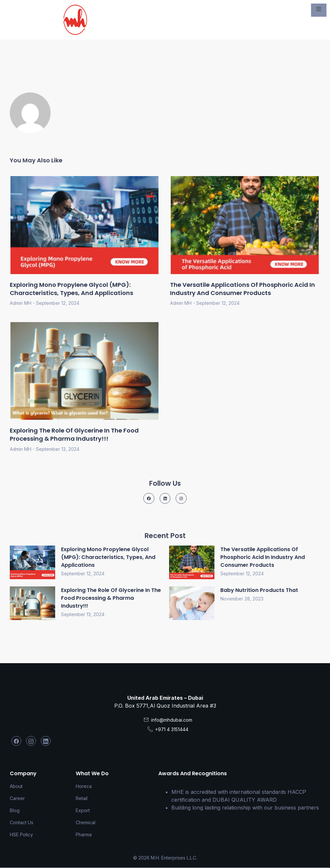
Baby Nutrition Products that (259, 590)
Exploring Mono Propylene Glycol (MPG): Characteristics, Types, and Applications (71, 289)
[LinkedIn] (46, 741)
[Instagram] (31, 741)
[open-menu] (319, 10)
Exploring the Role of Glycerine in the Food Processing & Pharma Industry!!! (74, 434)
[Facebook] (16, 741)
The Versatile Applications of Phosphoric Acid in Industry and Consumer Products (243, 289)
